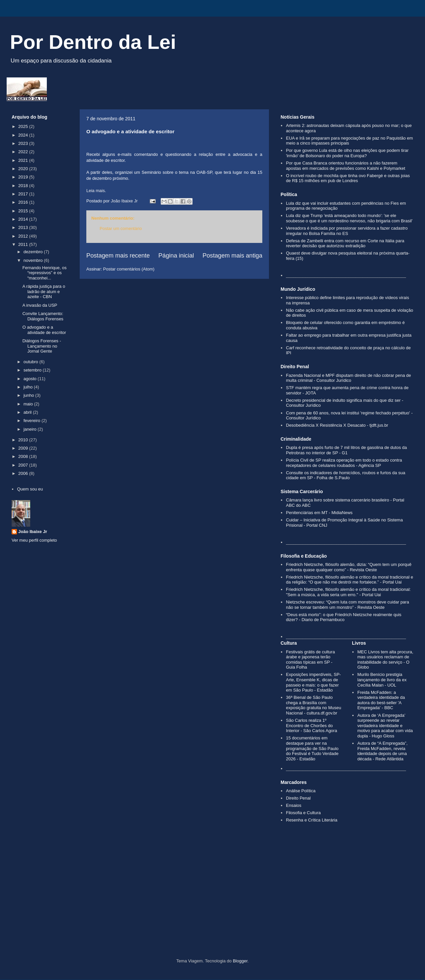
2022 (24, 152)
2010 (24, 440)
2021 (24, 160)
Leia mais (96, 191)
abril (28, 412)
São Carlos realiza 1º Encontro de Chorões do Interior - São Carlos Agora (311, 725)
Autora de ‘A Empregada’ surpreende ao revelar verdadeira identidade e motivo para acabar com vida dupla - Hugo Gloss (385, 726)
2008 (24, 456)
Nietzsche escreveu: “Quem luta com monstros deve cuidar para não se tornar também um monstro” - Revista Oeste (347, 605)
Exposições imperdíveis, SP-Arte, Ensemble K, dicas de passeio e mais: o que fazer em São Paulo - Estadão (313, 682)
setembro (33, 370)
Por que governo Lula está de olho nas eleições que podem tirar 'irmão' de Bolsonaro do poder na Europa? (347, 153)
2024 (24, 135)
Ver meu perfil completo (34, 540)
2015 (24, 211)
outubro (32, 362)
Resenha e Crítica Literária (312, 820)
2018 (24, 186)
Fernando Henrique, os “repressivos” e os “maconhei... (44, 273)
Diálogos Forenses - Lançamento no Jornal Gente (42, 346)
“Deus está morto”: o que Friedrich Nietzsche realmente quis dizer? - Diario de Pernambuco (344, 617)
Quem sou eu (30, 489)
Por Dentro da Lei (93, 42)
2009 (24, 448)
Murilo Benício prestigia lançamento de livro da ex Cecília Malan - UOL (382, 680)
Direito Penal (298, 798)
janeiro (31, 429)
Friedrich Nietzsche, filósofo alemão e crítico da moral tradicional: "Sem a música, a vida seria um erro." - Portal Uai (348, 592)
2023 (24, 143)
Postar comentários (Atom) (129, 269)
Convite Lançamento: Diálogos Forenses (43, 316)
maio (29, 404)
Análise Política (301, 791)
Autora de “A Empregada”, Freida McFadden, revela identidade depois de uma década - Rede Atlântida (382, 751)
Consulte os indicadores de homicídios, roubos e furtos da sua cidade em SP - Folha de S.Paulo (345, 475)
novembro (34, 260)
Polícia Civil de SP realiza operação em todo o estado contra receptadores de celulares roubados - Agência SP (344, 463)
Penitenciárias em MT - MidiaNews (319, 513)
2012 (24, 236)
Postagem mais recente (118, 256)
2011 (24, 244)
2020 (24, 169)
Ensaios (294, 805)
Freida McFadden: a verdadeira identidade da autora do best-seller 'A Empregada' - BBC (381, 700)
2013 (24, 227)
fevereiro (33, 421)
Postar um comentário (121, 228)
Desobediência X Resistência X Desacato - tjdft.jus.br (337, 425)
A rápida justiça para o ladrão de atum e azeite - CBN (44, 291)
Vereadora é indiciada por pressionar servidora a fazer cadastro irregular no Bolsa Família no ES (347, 231)
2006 (24, 473)
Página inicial (176, 256)
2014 (24, 219)
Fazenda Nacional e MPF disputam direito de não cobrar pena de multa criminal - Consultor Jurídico (348, 378)
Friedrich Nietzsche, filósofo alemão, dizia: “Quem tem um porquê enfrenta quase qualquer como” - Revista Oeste (349, 567)
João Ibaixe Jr (33, 532)
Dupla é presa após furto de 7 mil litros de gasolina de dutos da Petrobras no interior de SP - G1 (346, 450)
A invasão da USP (40, 305)
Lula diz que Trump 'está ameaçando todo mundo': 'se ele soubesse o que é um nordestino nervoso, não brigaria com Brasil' (349, 218)
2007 (24, 465)
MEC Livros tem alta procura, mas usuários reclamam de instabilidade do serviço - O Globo (385, 660)
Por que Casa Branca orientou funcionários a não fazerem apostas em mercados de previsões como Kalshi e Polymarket (345, 166)
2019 (24, 177)
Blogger (240, 961)
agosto (31, 379)
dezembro (34, 252)
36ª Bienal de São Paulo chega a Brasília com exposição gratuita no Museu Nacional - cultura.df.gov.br (313, 705)
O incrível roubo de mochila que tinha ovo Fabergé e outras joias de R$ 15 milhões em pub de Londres (348, 178)
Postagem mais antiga (232, 256)
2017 (24, 194)
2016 (24, 202)
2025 (24, 126)
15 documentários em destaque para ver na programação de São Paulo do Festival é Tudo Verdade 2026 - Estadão (312, 748)
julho (29, 387)
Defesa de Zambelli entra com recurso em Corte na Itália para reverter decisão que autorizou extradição (345, 243)
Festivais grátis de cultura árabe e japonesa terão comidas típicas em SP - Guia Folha (310, 660)
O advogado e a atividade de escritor (44, 330)
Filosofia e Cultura (303, 813)
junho (29, 395)
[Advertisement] (212, 902)
